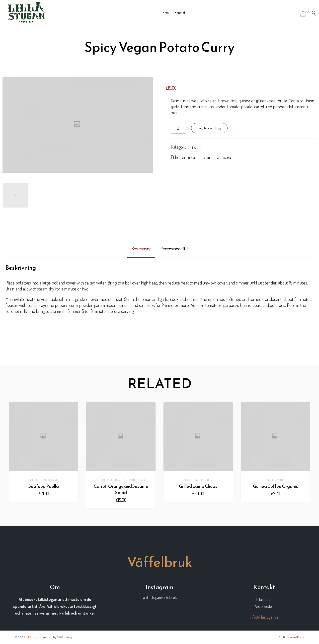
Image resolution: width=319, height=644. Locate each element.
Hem (166, 13)
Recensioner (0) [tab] (174, 249)
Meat (43, 480)
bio (97, 480)
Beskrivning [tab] (141, 249)
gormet (188, 480)
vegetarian (224, 158)
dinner (193, 158)
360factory (65, 637)
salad (143, 480)
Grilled (33, 480)
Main (195, 148)
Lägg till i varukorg (209, 128)
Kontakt (180, 13)
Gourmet (107, 480)
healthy (120, 480)
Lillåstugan (33, 637)
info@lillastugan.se (264, 617)
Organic (207, 158)
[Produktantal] (178, 128)
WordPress (297, 637)
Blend (269, 480)
